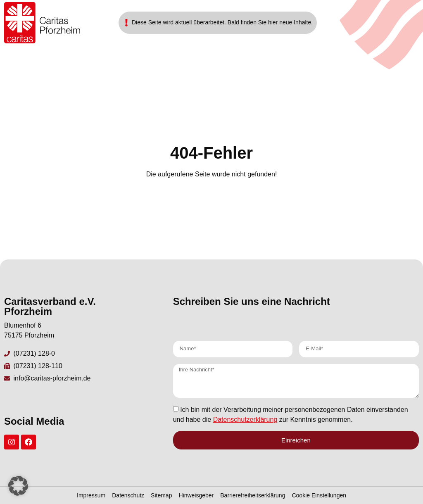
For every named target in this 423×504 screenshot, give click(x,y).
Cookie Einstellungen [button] (319, 495)
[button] (18, 486)
